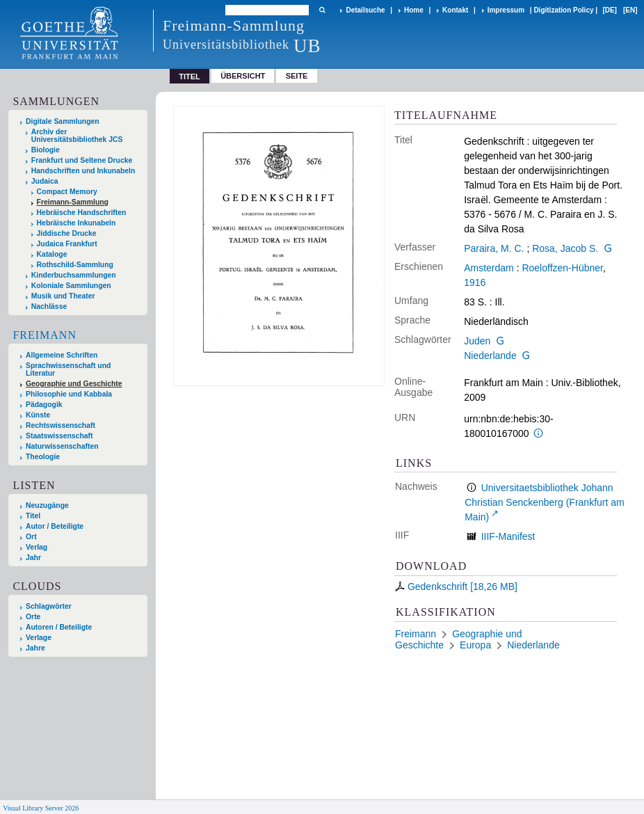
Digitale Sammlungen (63, 121)
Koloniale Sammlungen (71, 286)
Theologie (43, 457)
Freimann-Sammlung (73, 202)
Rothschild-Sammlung (75, 265)
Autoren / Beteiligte (59, 627)
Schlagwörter (49, 606)
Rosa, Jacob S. (565, 248)
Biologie (46, 150)
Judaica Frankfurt (67, 244)
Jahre (35, 648)
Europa (475, 645)
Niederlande (490, 356)
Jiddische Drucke (67, 233)
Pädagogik (44, 405)
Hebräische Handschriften (82, 213)
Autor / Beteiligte (55, 526)
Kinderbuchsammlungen (74, 275)
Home (414, 10)
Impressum (506, 10)
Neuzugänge (47, 505)
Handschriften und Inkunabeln (83, 171)
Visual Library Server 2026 (41, 808)
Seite (297, 76)
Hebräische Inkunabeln (77, 223)
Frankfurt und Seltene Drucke (82, 160)
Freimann (45, 335)
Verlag (37, 547)
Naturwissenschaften (62, 446)
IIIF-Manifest (508, 536)
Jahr (33, 558)
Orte (33, 617)
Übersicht (243, 76)
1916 (475, 282)
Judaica (45, 181)
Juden (477, 341)
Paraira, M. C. (494, 248)
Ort (31, 537)
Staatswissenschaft (59, 436)
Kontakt (455, 10)
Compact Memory (67, 192)
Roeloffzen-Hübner (562, 268)
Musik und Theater (63, 296)
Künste (38, 415)
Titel (33, 516)
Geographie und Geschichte (74, 384)
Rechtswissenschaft (61, 425)
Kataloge (52, 254)
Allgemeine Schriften (62, 355)
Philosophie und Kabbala (69, 394)
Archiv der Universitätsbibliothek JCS (77, 136)
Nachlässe (49, 306)
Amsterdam (489, 268)
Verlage (39, 638)
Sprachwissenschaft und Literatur (68, 369)
